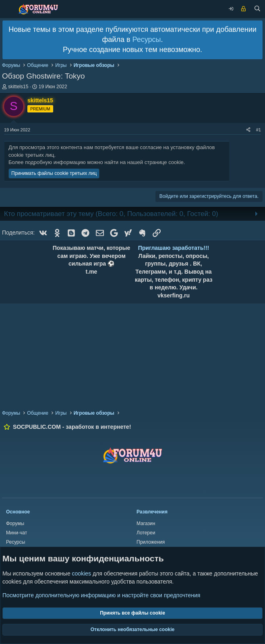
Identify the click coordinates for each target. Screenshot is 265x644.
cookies (82, 574)
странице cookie (164, 162)
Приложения (151, 542)
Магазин (146, 524)
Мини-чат (17, 533)
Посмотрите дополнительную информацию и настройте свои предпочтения (101, 595)
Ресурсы (146, 39)
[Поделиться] (248, 130)
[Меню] (8, 9)
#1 (259, 130)
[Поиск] (257, 9)
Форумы (15, 524)
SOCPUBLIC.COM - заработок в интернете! (72, 427)
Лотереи (146, 533)
